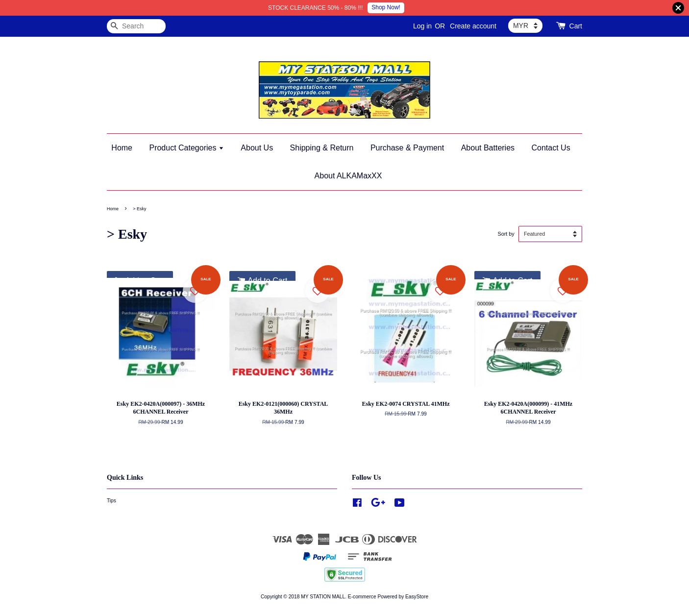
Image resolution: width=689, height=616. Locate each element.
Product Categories (186, 148)
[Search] (136, 26)
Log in (422, 26)
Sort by (506, 234)
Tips (111, 501)
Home (122, 148)
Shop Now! (386, 7)
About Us (257, 148)
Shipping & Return (322, 148)
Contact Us (551, 148)
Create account (473, 26)
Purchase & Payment (407, 148)
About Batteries (488, 148)
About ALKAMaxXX (348, 176)
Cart (576, 26)
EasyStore (417, 597)
